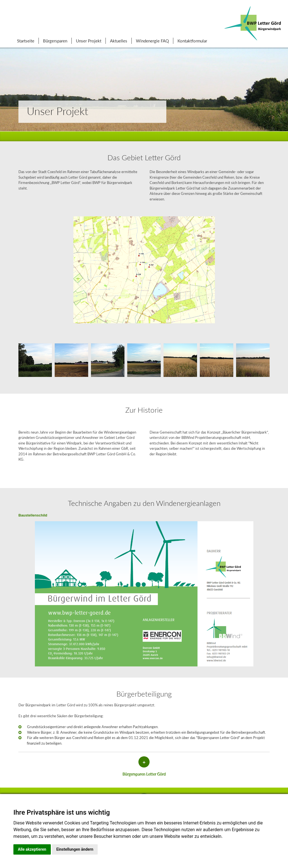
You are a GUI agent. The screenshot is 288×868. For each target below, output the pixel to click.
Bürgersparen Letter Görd (144, 774)
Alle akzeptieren (32, 849)
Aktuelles (119, 41)
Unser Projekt (89, 41)
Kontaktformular (192, 41)
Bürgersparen (55, 41)
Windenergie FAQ (152, 41)
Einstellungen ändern (75, 849)
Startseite (26, 41)
